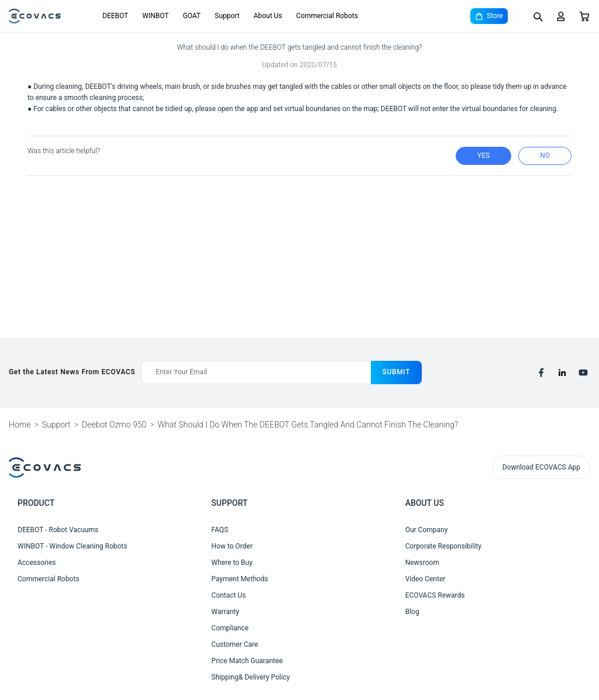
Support (227, 16)
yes (483, 156)
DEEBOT (115, 16)
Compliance (230, 628)
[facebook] (541, 373)
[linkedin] (562, 373)
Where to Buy (232, 563)
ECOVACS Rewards (435, 595)
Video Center (426, 579)
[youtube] (583, 373)
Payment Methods (240, 579)
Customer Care (235, 644)
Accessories (37, 563)
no (545, 156)
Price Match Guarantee (247, 661)
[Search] (538, 16)
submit (397, 372)
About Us (268, 16)
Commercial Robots (327, 16)
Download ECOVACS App (541, 467)
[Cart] (584, 16)
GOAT (192, 16)
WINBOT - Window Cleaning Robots (72, 546)
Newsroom (422, 563)
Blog (412, 612)
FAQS (220, 530)
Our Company (427, 530)
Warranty (225, 612)
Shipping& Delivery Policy (250, 677)
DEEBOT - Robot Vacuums (58, 530)
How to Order (232, 546)
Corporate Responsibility (443, 546)
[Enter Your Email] (256, 373)
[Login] (561, 16)
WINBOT (155, 16)
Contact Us (228, 595)
